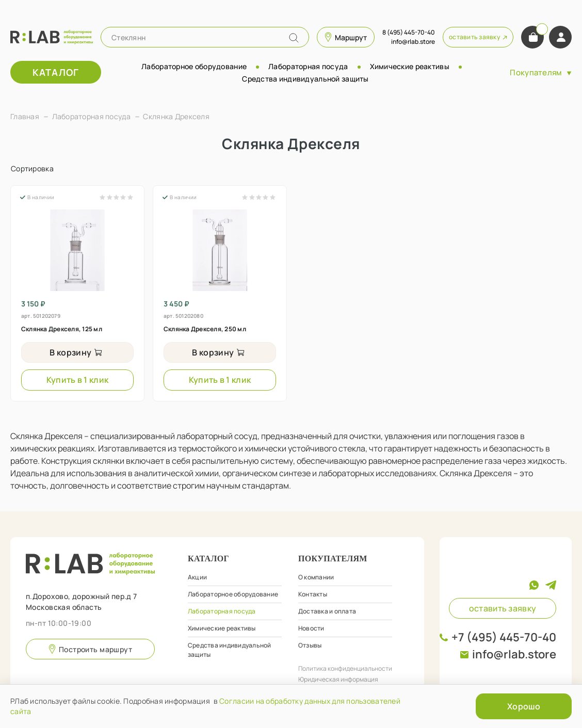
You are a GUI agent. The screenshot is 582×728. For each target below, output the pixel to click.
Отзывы (310, 645)
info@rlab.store (514, 654)
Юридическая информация (338, 679)
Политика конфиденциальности (345, 668)
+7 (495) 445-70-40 (504, 637)
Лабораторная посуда (308, 66)
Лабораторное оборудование (194, 66)
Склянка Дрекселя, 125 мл (62, 329)
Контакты (313, 594)
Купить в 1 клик (78, 380)
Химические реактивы (410, 66)
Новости (311, 628)
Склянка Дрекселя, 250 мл (205, 329)
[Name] (294, 38)
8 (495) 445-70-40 (409, 32)
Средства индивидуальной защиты (305, 79)
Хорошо (524, 706)
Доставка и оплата (327, 611)
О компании (316, 577)
